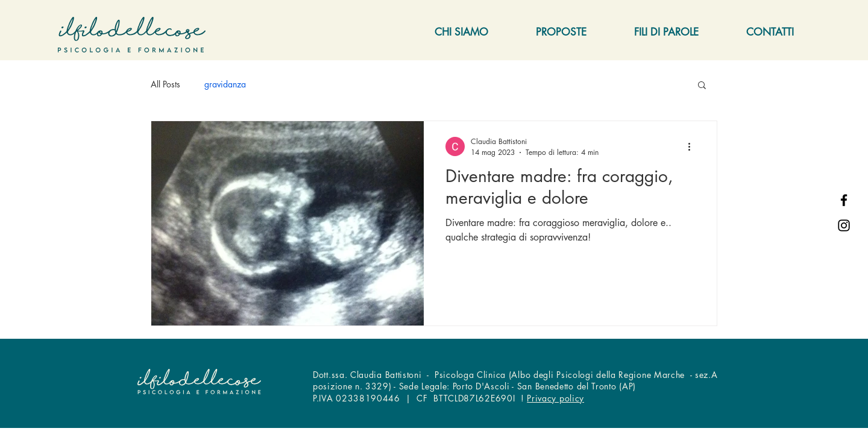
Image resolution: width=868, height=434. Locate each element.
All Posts (165, 84)
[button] (702, 86)
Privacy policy (555, 398)
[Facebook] (844, 200)
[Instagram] (844, 225)
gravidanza (225, 84)
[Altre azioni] (693, 146)
